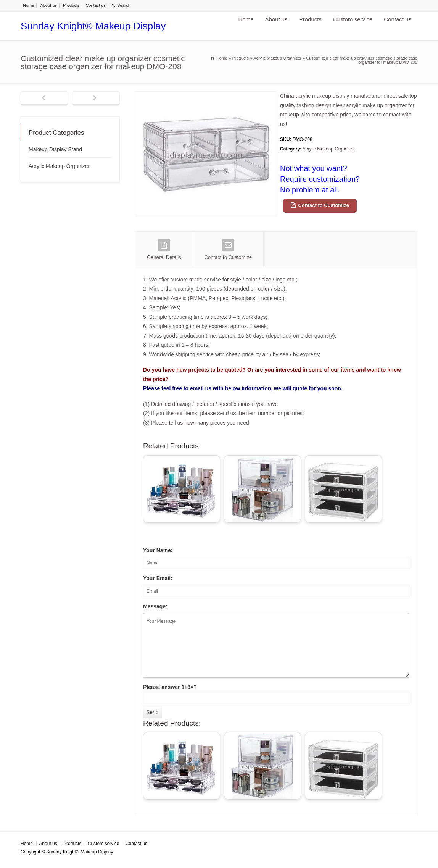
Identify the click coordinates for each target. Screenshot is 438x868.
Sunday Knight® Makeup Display (93, 26)
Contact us (96, 5)
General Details (164, 250)
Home (28, 5)
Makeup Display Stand (55, 149)
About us (48, 5)
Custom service (353, 19)
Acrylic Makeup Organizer (329, 149)
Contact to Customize (324, 205)
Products (71, 5)
